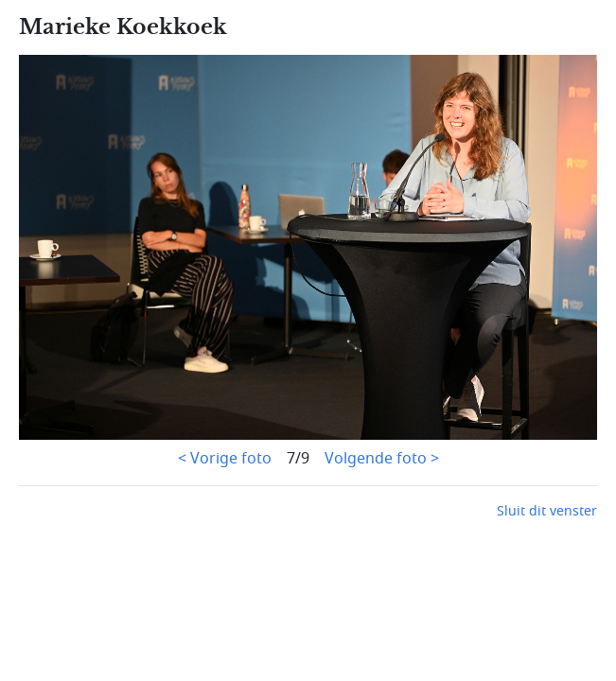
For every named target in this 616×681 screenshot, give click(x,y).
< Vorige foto (225, 459)
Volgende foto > (382, 459)
